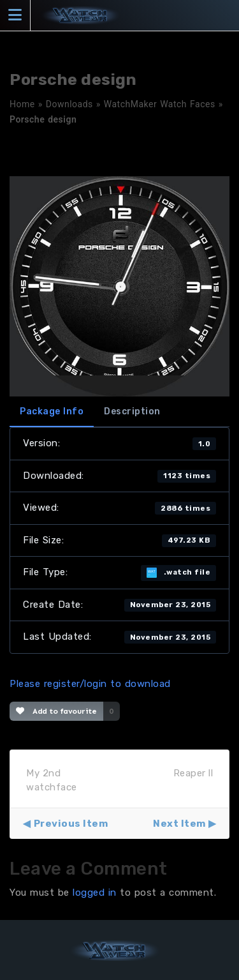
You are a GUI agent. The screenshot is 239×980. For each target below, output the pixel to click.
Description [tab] (132, 411)
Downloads (69, 104)
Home (22, 104)
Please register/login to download (90, 684)
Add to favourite (56, 711)
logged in (95, 893)
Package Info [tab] (52, 411)
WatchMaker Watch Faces (160, 104)
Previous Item (71, 824)
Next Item (179, 824)
